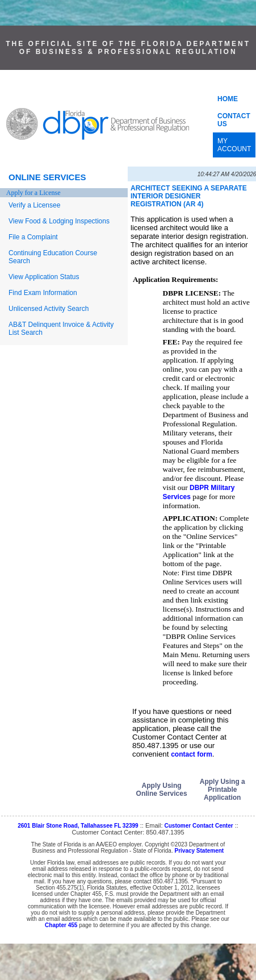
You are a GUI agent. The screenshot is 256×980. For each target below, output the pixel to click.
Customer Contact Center (199, 826)
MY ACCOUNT (234, 145)
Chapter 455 (61, 925)
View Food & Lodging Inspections (59, 221)
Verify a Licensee (34, 205)
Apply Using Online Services (162, 790)
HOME (228, 99)
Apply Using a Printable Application (223, 790)
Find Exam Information (43, 293)
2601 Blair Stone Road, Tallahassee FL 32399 (78, 826)
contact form (192, 754)
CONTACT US (234, 120)
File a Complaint (33, 237)
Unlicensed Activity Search (49, 309)
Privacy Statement (199, 851)
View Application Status (44, 277)
